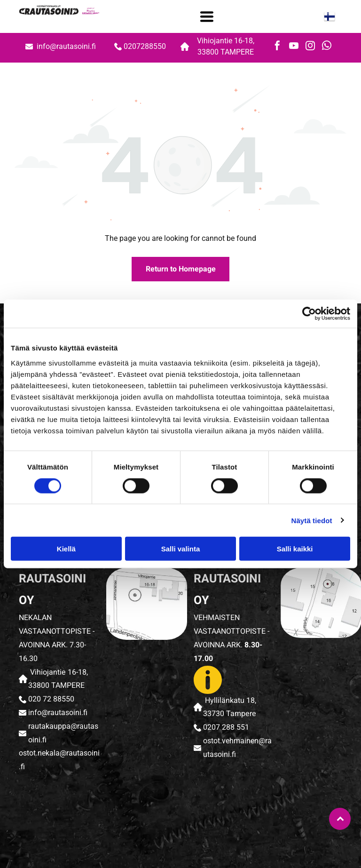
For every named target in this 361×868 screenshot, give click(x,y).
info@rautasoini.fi (67, 46)
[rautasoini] (53, 820)
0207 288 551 (226, 727)
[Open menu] (207, 16)
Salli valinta (181, 549)
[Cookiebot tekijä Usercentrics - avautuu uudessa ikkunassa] (309, 314)
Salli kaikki (295, 549)
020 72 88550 (51, 699)
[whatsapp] (327, 47)
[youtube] (294, 47)
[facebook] (277, 47)
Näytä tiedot (312, 520)
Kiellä (66, 549)
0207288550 (145, 46)
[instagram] (310, 47)
